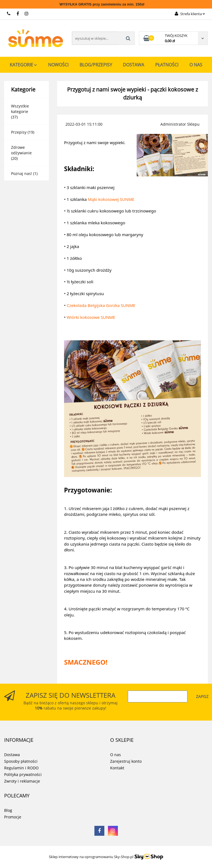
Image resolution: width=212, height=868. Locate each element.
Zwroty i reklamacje (22, 781)
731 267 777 (9, 14)
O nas (196, 65)
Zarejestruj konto (126, 761)
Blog (8, 810)
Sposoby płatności (21, 761)
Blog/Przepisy (96, 65)
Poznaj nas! (22, 173)
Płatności (167, 65)
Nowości (58, 65)
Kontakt (117, 768)
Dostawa (133, 65)
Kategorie (23, 65)
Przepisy (19, 132)
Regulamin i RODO (21, 768)
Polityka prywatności (23, 774)
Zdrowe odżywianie (21, 150)
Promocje (13, 817)
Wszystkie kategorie (20, 109)
